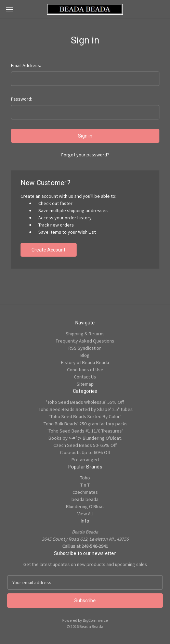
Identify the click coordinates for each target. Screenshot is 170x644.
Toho (85, 478)
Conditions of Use (85, 370)
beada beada (85, 499)
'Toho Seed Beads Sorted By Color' (85, 416)
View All (85, 514)
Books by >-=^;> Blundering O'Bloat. (85, 438)
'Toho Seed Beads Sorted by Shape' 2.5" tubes (85, 409)
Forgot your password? (85, 155)
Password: (22, 99)
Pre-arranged (85, 460)
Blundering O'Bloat (85, 506)
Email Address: (26, 65)
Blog (85, 355)
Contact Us (85, 377)
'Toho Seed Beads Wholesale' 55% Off (85, 402)
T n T (85, 485)
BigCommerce (95, 620)
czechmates (85, 492)
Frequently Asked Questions (85, 341)
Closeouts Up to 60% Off (85, 452)
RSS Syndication (85, 348)
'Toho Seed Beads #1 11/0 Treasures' (85, 431)
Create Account (48, 250)
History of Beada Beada (85, 362)
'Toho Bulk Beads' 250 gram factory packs (85, 424)
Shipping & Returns (85, 334)
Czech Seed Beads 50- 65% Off (85, 445)
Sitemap (85, 384)
